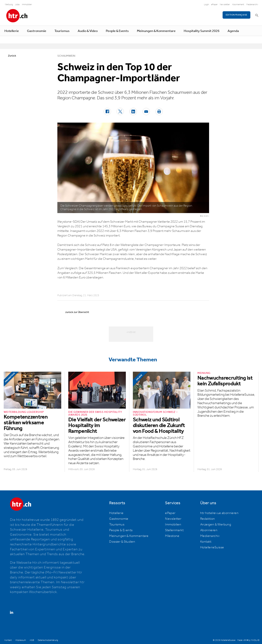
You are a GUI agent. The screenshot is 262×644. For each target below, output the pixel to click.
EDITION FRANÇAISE (237, 15)
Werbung (9, 5)
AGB (32, 640)
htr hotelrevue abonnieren (219, 513)
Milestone (172, 536)
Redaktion (208, 519)
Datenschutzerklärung (48, 640)
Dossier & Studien (122, 542)
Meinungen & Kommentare (156, 31)
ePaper (214, 5)
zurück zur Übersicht (77, 312)
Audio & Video (88, 31)
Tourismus (62, 31)
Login (206, 5)
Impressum (21, 640)
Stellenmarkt (174, 530)
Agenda (233, 31)
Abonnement (238, 5)
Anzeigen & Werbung (216, 525)
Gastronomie (37, 31)
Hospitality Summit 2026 (202, 31)
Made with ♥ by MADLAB (248, 640)
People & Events (117, 31)
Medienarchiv (252, 5)
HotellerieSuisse (212, 547)
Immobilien (27, 5)
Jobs (17, 5)
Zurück (12, 56)
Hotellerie (12, 31)
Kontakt (206, 542)
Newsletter (225, 5)
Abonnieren (209, 530)
